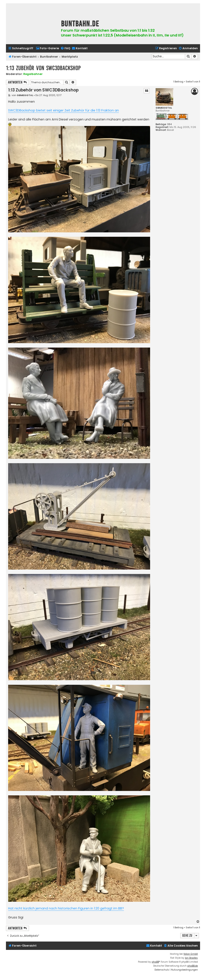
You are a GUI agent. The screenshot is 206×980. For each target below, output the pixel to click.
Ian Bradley (191, 958)
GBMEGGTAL (164, 108)
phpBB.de (193, 966)
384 (169, 124)
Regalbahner (33, 74)
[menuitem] (47, 48)
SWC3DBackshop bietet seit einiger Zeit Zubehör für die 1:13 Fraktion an (63, 110)
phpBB (155, 962)
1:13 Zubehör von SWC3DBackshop (43, 68)
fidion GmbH (191, 954)
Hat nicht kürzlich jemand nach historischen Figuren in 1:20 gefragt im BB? (66, 908)
